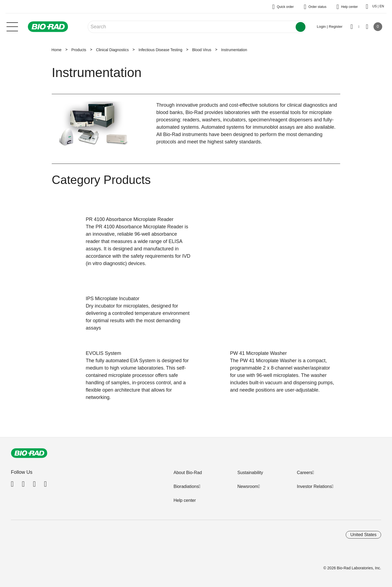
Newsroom (248, 486)
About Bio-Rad (188, 473)
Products (79, 50)
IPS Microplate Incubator (113, 299)
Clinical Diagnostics (112, 50)
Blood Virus (202, 50)
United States (363, 535)
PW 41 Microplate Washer (258, 353)
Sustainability (250, 473)
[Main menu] (12, 26)
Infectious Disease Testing (160, 50)
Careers (304, 473)
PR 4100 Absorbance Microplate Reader (130, 219)
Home (56, 50)
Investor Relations (314, 486)
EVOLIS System (103, 353)
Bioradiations (186, 486)
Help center (185, 500)
